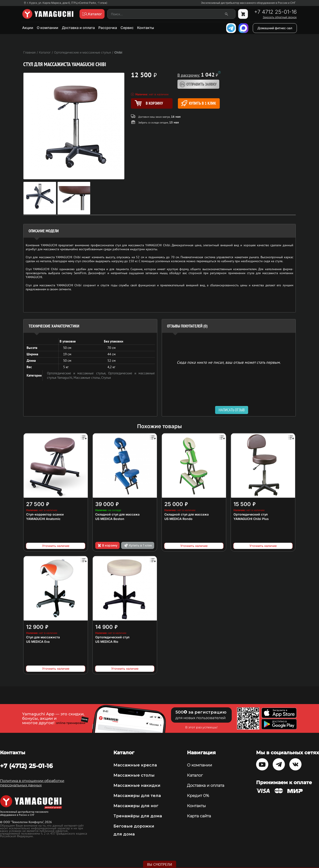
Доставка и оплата (78, 28)
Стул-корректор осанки (45, 514)
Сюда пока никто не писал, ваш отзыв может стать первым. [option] (229, 362)
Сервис (127, 28)
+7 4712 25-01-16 (275, 12)
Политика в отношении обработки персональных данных (32, 783)
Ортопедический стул (251, 514)
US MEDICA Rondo (178, 519)
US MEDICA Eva (38, 642)
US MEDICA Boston (110, 519)
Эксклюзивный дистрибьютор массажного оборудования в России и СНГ (248, 3)
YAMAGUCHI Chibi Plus (251, 519)
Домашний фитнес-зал (275, 28)
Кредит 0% (198, 796)
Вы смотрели (160, 864)
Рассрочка (108, 28)
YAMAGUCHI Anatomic (43, 519)
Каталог (195, 775)
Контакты (146, 28)
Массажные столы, (87, 378)
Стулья (106, 378)
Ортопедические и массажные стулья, (78, 373)
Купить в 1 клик (199, 103)
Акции (28, 28)
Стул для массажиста (43, 637)
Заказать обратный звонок (280, 17)
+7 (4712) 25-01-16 (26, 766)
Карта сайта (199, 816)
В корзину (107, 545)
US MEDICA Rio (107, 642)
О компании (48, 28)
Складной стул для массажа (117, 514)
